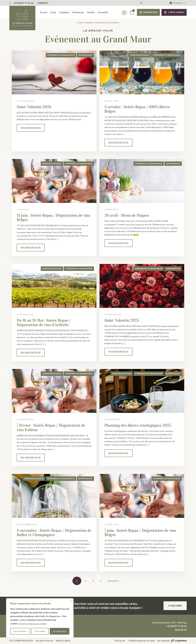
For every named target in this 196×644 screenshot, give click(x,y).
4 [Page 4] (101, 581)
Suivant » (114, 581)
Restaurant (78, 12)
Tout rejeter (40, 631)
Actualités (103, 12)
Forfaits (91, 12)
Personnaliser (20, 631)
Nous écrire (181, 629)
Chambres (64, 12)
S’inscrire (175, 606)
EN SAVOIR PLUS (31, 128)
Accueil (43, 12)
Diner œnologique (140, 55)
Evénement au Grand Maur (61, 55)
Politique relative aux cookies (32, 624)
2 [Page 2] (85, 581)
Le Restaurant (85, 55)
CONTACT (43, 3)
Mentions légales (63, 641)
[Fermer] (71, 601)
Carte (53, 12)
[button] (179, 3)
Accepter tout (60, 631)
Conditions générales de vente (141, 641)
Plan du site (120, 641)
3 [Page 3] (93, 581)
